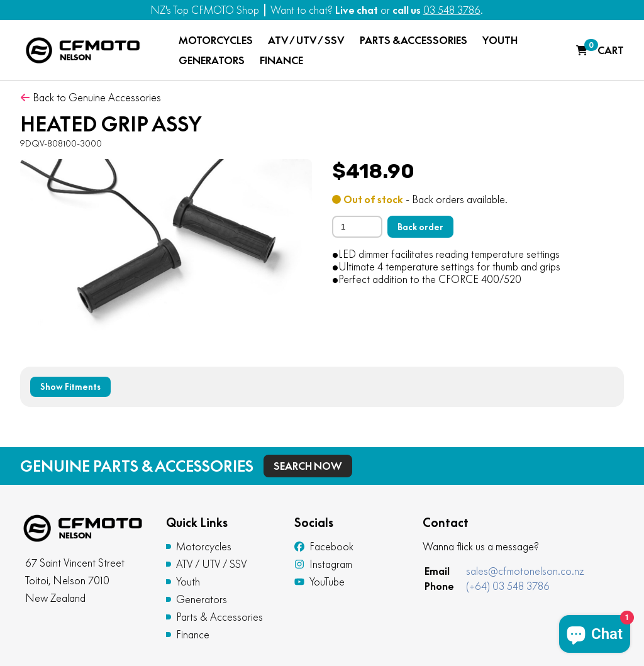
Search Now (308, 466)
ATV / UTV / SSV (306, 40)
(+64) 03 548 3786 (508, 586)
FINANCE (281, 60)
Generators (202, 599)
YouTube (319, 582)
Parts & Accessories (219, 617)
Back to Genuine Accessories (91, 97)
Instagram (323, 564)
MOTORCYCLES (216, 40)
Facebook (324, 547)
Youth (188, 582)
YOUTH (500, 40)
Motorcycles (204, 547)
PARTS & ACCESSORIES (414, 40)
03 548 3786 (452, 10)
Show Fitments (70, 387)
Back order (420, 227)
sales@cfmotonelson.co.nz (525, 571)
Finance (193, 635)
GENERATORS (212, 60)
